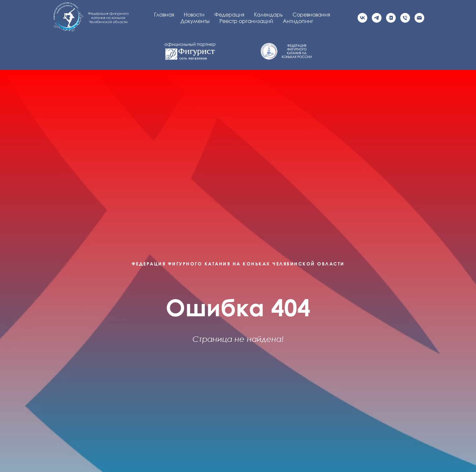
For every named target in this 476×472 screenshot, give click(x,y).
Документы (195, 21)
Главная (164, 15)
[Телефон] (405, 18)
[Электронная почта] (419, 18)
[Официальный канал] (377, 18)
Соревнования (311, 15)
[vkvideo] (391, 18)
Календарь (268, 15)
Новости (194, 15)
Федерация (229, 15)
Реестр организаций (246, 21)
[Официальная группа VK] (362, 18)
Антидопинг (298, 21)
